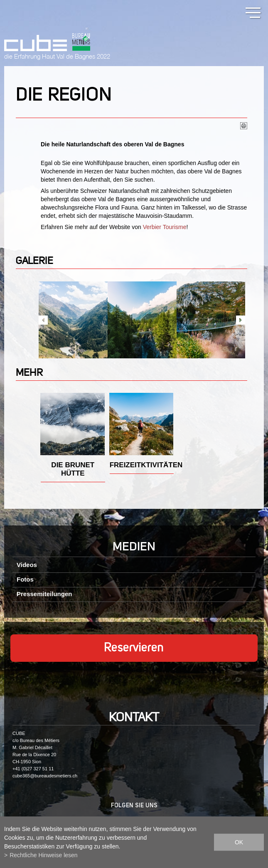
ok (239, 842)
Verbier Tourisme (165, 227)
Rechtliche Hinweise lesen (43, 855)
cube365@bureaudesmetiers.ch (45, 776)
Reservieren (134, 648)
